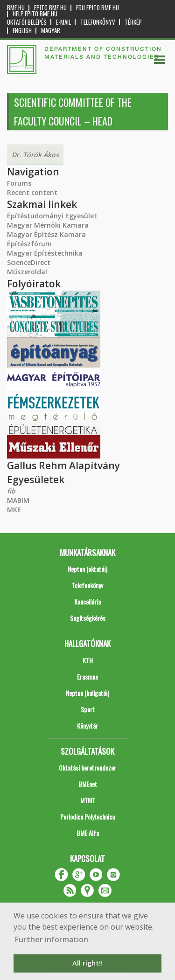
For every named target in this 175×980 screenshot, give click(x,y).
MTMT (88, 800)
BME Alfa (88, 833)
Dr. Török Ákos (35, 155)
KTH (88, 660)
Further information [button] (52, 939)
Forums (19, 183)
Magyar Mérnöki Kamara (48, 225)
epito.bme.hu (50, 8)
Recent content (32, 192)
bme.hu (16, 8)
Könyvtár (87, 726)
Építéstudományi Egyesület (52, 216)
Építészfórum (29, 244)
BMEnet (88, 784)
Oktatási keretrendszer (87, 768)
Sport (88, 709)
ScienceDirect (29, 262)
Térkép (133, 22)
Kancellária (87, 601)
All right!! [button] (87, 963)
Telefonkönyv (98, 22)
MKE (14, 510)
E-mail (63, 22)
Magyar (51, 31)
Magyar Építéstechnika (45, 253)
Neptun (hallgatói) (87, 693)
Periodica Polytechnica (87, 817)
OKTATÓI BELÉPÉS (27, 22)
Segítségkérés (88, 618)
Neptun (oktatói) (87, 569)
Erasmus (87, 677)
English (22, 31)
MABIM (18, 500)
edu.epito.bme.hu (98, 8)
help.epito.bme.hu (35, 14)
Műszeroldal (27, 272)
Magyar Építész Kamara (46, 234)
